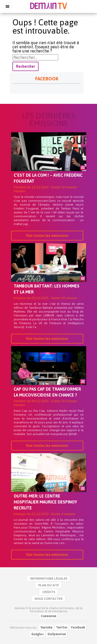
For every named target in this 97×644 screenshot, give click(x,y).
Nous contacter (49, 599)
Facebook (78, 627)
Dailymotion (57, 634)
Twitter (62, 627)
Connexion (49, 616)
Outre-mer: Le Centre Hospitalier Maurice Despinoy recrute (45, 502)
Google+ (38, 634)
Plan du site (49, 585)
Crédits (49, 592)
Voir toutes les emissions (47, 236)
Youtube (47, 627)
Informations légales (49, 579)
